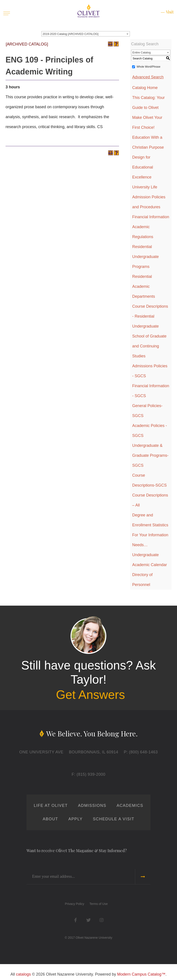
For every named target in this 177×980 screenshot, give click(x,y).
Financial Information (151, 217)
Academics (130, 806)
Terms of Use (98, 904)
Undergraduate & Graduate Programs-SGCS (150, 455)
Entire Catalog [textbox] (142, 52)
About (50, 819)
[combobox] (86, 34)
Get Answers (90, 695)
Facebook (76, 920)
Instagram (101, 920)
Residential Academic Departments (144, 286)
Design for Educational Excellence (143, 167)
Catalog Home (145, 88)
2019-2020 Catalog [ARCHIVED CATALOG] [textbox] (71, 34)
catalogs (23, 974)
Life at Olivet (51, 806)
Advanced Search (148, 77)
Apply (75, 819)
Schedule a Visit (114, 819)
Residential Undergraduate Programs (146, 257)
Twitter (89, 920)
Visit (170, 12)
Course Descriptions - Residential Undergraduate (150, 316)
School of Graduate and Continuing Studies (149, 346)
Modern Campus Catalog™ (141, 974)
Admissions (92, 806)
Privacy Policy (74, 904)
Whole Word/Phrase (149, 67)
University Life (145, 187)
